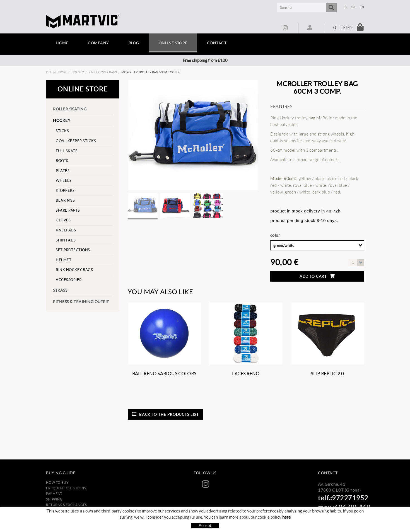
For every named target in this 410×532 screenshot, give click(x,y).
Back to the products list (165, 414)
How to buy (57, 483)
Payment (54, 494)
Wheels (64, 181)
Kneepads (66, 230)
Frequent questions (66, 488)
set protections (73, 250)
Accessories (69, 280)
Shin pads (66, 240)
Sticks (62, 131)
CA (353, 7)
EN (362, 7)
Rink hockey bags (103, 72)
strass (60, 290)
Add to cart (317, 276)
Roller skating (70, 109)
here (286, 517)
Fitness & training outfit (81, 302)
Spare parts (68, 210)
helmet (64, 260)
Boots (62, 161)
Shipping (54, 499)
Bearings (65, 200)
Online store (56, 72)
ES (345, 7)
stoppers (65, 191)
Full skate (67, 151)
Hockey (78, 72)
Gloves (63, 220)
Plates (63, 171)
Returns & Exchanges (67, 505)
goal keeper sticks (76, 141)
